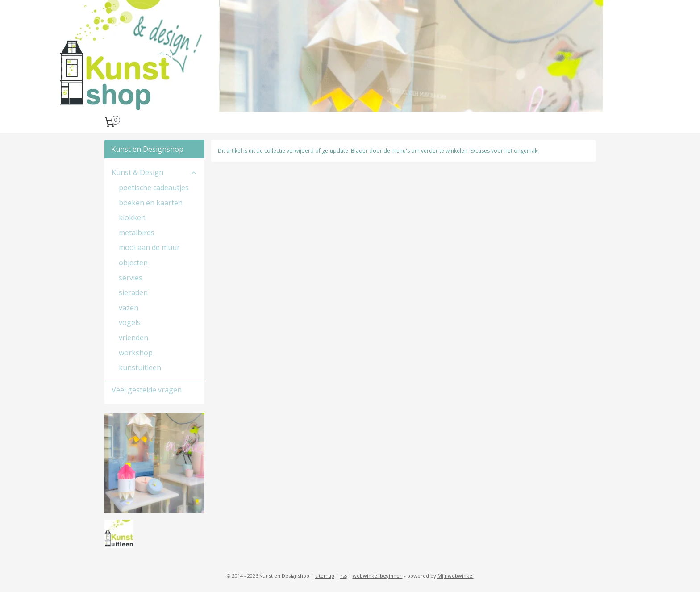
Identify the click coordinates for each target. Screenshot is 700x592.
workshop (136, 353)
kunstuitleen (140, 367)
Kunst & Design (154, 172)
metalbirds (137, 233)
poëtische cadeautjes (154, 188)
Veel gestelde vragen (147, 390)
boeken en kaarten (151, 203)
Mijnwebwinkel (456, 576)
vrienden (133, 338)
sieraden (133, 292)
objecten (133, 263)
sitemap (325, 576)
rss (344, 576)
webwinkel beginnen (378, 576)
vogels (130, 322)
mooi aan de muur (149, 247)
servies (131, 278)
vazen (129, 308)
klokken (132, 217)
